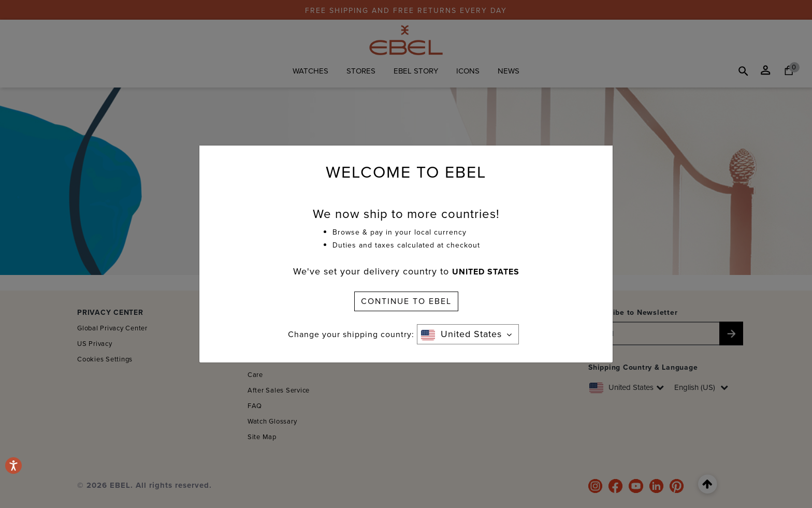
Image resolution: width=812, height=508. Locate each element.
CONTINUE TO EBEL (406, 301)
